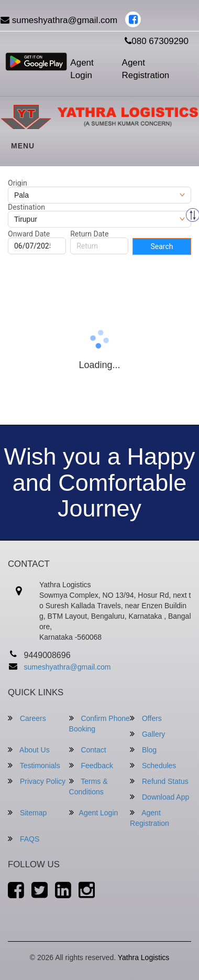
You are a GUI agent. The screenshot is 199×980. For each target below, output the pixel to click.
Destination (26, 207)
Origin (18, 183)
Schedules (153, 765)
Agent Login (82, 69)
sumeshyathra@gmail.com (68, 667)
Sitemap (27, 812)
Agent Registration (146, 69)
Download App (159, 797)
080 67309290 (157, 41)
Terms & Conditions (89, 786)
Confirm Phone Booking (99, 723)
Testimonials (34, 765)
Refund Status (159, 781)
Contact (88, 750)
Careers (27, 718)
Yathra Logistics (144, 957)
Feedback (91, 765)
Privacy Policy (37, 781)
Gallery (147, 734)
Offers (146, 718)
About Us (29, 750)
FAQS (24, 839)
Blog (143, 750)
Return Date (89, 234)
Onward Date (29, 234)
